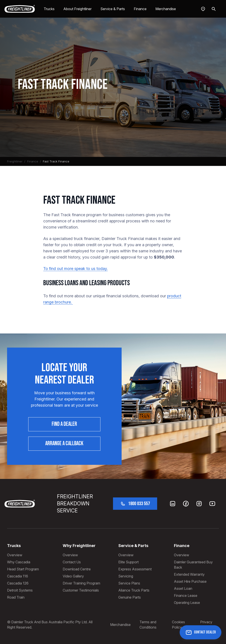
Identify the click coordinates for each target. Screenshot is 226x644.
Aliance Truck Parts (134, 590)
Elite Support (128, 562)
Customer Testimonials (81, 590)
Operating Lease (187, 603)
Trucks (49, 9)
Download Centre (77, 569)
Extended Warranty (189, 574)
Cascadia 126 (18, 583)
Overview (15, 555)
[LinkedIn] (173, 504)
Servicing (126, 576)
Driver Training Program (81, 583)
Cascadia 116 (18, 576)
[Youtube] (212, 504)
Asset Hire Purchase (190, 581)
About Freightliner (77, 9)
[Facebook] (186, 504)
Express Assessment (135, 569)
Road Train (16, 597)
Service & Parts (113, 9)
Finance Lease (186, 596)
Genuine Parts (130, 597)
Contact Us (72, 562)
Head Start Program (23, 569)
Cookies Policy (178, 625)
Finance (140, 9)
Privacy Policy (206, 625)
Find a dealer (64, 424)
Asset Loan (183, 588)
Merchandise (166, 9)
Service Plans (129, 583)
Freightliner (15, 161)
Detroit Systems (20, 590)
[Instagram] (199, 504)
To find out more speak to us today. (75, 269)
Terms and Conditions (148, 625)
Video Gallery (73, 576)
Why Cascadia (19, 562)
